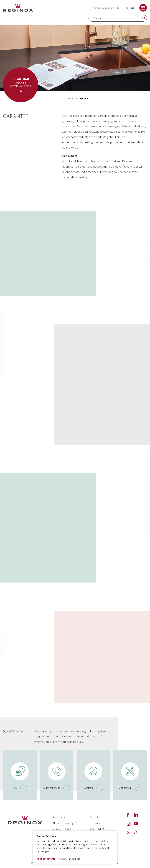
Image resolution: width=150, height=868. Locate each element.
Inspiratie (95, 823)
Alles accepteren (46, 859)
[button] (131, 8)
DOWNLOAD (21, 79)
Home (61, 98)
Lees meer (74, 859)
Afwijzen (62, 859)
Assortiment (97, 817)
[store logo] (18, 7)
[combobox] (118, 18)
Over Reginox (97, 829)
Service (73, 98)
